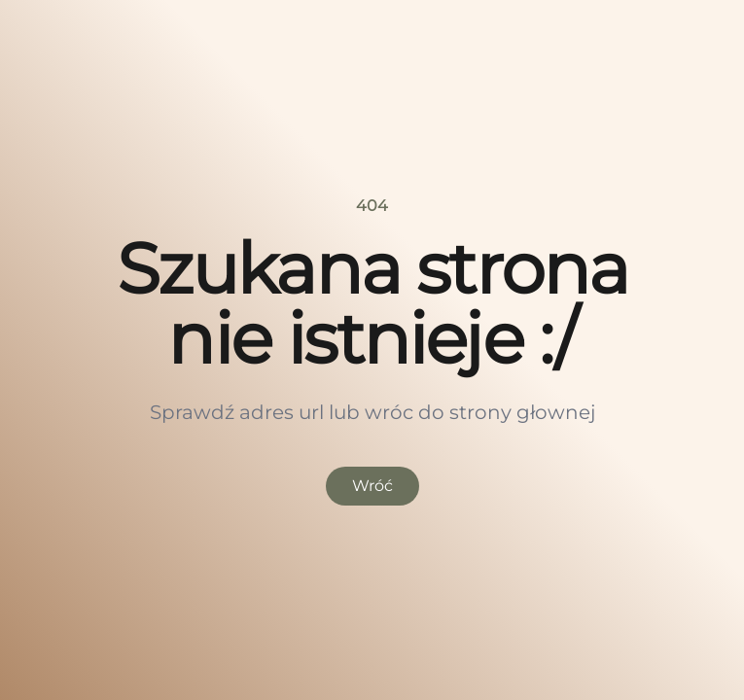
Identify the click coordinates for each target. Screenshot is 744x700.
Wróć (372, 486)
